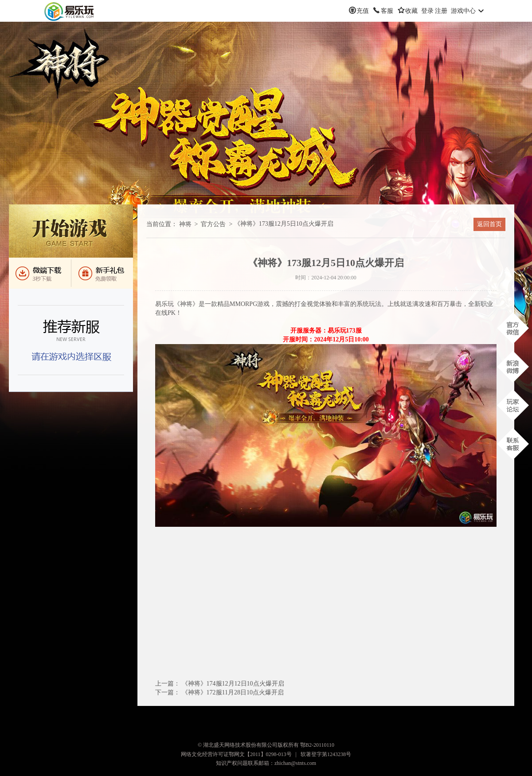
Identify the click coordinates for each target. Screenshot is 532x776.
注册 (441, 11)
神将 (185, 224)
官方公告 (213, 224)
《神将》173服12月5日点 (284, 224)
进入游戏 (71, 231)
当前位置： (162, 224)
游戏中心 (463, 11)
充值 (363, 11)
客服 (387, 11)
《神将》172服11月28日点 (233, 692)
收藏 (411, 11)
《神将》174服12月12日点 (233, 684)
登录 (427, 11)
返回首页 (489, 224)
